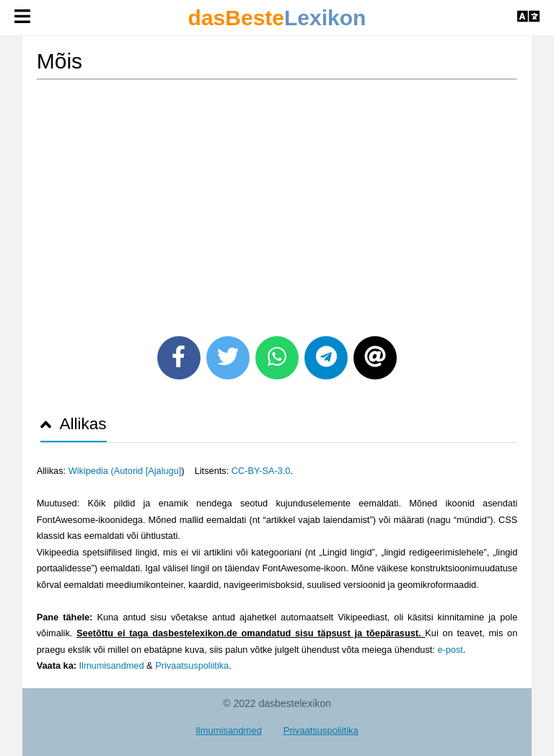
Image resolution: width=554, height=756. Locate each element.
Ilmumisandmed (112, 665)
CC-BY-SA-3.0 (261, 471)
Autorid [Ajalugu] (148, 471)
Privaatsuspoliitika (192, 665)
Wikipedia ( (91, 471)
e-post (450, 650)
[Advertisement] (277, 203)
